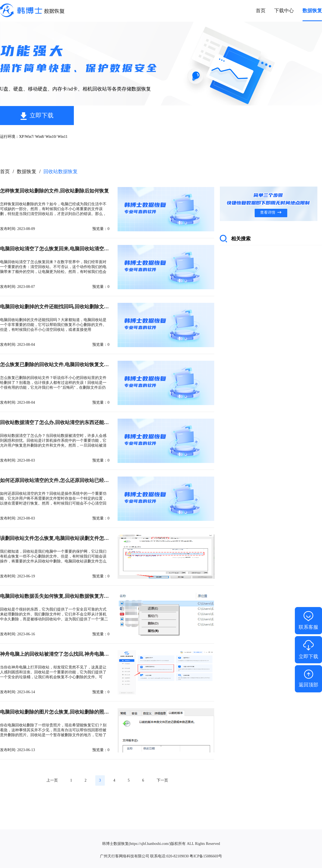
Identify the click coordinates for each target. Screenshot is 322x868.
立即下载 (42, 115)
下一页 (162, 780)
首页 (5, 172)
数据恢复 (27, 172)
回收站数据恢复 (61, 172)
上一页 (52, 780)
